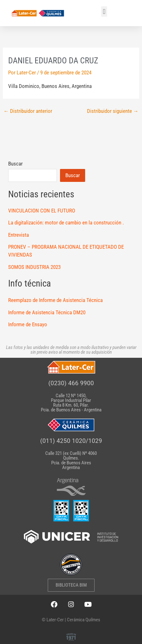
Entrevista (19, 235)
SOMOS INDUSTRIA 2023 (34, 267)
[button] (104, 12)
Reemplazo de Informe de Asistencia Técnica (55, 300)
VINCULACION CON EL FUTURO (42, 211)
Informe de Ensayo (28, 324)
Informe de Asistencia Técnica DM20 (47, 312)
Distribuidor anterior (28, 111)
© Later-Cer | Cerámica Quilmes (71, 620)
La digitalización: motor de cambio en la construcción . (66, 223)
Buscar (15, 164)
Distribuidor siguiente (113, 111)
